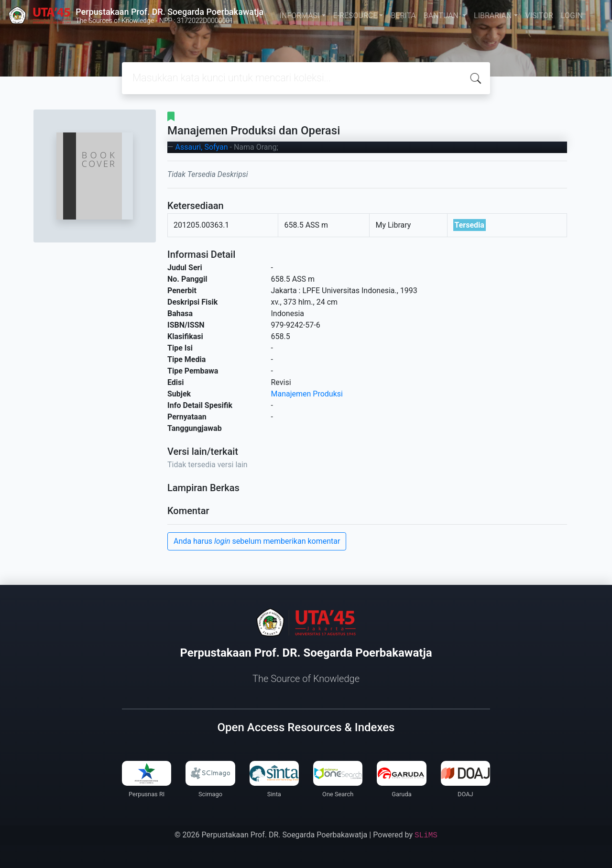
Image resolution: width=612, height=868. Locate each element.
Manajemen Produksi (307, 394)
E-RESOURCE (355, 16)
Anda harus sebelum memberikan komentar (257, 541)
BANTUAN (442, 16)
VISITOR (539, 16)
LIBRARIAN (493, 16)
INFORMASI (300, 16)
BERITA (403, 16)
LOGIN (572, 16)
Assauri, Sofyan (201, 147)
